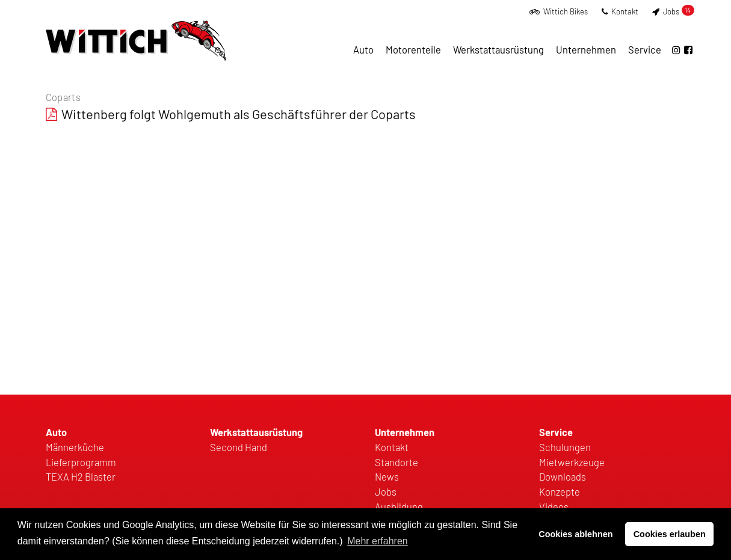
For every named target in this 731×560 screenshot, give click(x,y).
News (387, 476)
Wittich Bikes (559, 11)
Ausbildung (399, 506)
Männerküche (75, 447)
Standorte (396, 462)
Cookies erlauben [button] (670, 534)
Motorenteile (413, 49)
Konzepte (560, 491)
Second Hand (239, 447)
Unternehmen (586, 49)
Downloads (563, 476)
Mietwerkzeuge (572, 462)
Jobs (673, 11)
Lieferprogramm (81, 462)
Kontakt (620, 11)
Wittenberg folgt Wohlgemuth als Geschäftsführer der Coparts (239, 114)
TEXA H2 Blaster (81, 476)
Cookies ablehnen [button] (575, 534)
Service (645, 49)
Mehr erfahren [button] (378, 541)
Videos (554, 506)
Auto (363, 49)
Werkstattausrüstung (498, 49)
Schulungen (565, 447)
